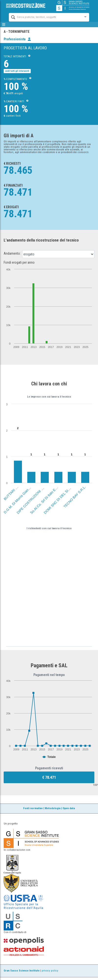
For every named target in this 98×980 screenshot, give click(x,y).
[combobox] (45, 17)
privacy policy (50, 971)
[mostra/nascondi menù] (4, 25)
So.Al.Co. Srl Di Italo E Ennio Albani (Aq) (53, 492)
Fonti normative (33, 808)
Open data (69, 808)
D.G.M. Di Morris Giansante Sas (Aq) (24, 493)
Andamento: (12, 253)
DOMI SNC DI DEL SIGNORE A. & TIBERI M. (69, 489)
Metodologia (53, 808)
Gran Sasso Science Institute (22, 971)
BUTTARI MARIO (14, 490)
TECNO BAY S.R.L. (75, 497)
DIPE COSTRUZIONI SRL (32, 499)
